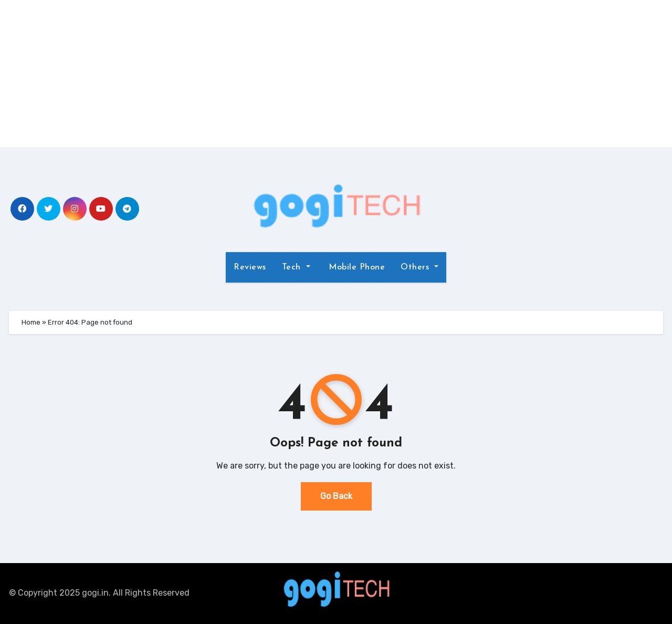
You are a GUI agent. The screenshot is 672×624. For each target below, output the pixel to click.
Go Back (336, 496)
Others (419, 267)
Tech (296, 267)
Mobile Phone (356, 267)
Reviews (250, 267)
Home (31, 322)
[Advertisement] (336, 74)
